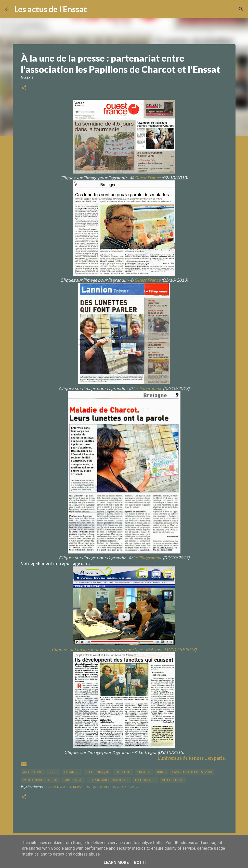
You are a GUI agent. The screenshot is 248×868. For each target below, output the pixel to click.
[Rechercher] (94, 9)
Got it (140, 863)
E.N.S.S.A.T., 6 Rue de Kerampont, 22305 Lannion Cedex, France (92, 787)
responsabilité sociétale (109, 780)
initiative (144, 772)
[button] (24, 88)
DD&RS (53, 772)
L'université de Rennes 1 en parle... (192, 758)
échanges (72, 772)
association (33, 772)
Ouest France (147, 178)
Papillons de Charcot (40, 780)
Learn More (116, 863)
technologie (145, 780)
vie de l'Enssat (173, 780)
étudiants (123, 772)
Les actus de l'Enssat (51, 9)
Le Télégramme (148, 388)
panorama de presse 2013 (192, 772)
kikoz (162, 772)
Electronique (97, 772)
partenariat (73, 780)
